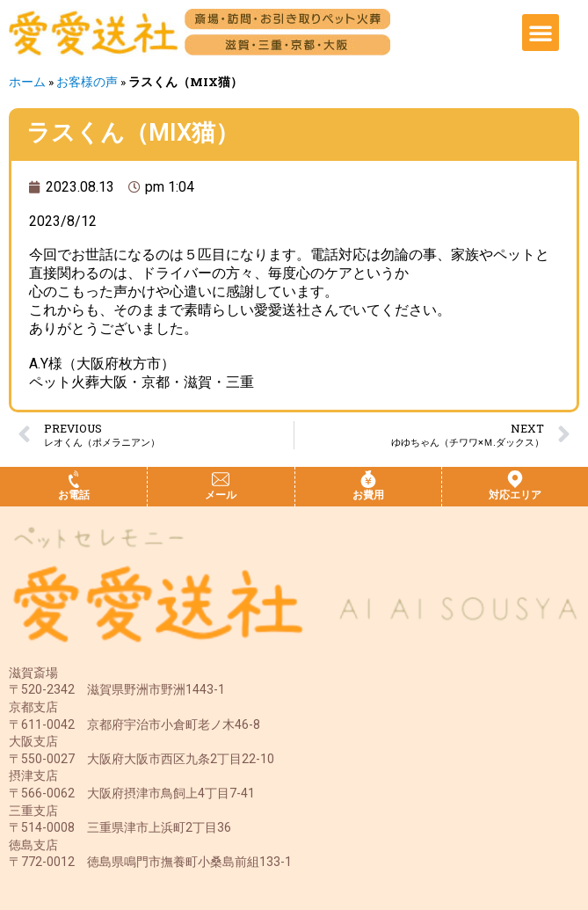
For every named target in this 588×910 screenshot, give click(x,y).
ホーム (27, 82)
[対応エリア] (515, 479)
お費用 (368, 495)
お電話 (74, 495)
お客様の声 (87, 82)
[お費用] (368, 479)
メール (221, 495)
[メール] (221, 479)
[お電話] (74, 479)
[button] (541, 33)
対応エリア (515, 495)
